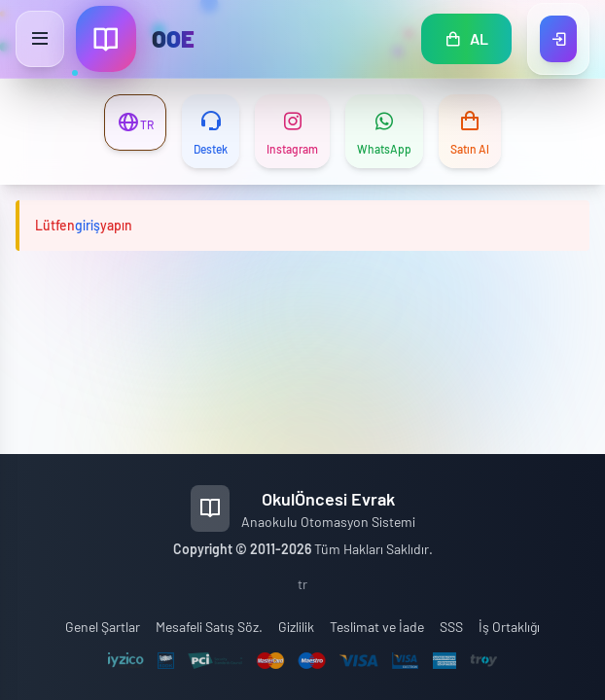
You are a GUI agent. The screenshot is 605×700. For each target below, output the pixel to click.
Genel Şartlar (103, 627)
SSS (451, 627)
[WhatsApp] (384, 131)
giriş (88, 225)
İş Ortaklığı (509, 627)
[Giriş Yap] (558, 39)
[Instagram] (292, 131)
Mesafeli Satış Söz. (209, 627)
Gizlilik (296, 627)
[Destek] (211, 131)
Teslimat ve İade (377, 627)
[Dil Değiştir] (135, 122)
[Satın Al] (470, 131)
